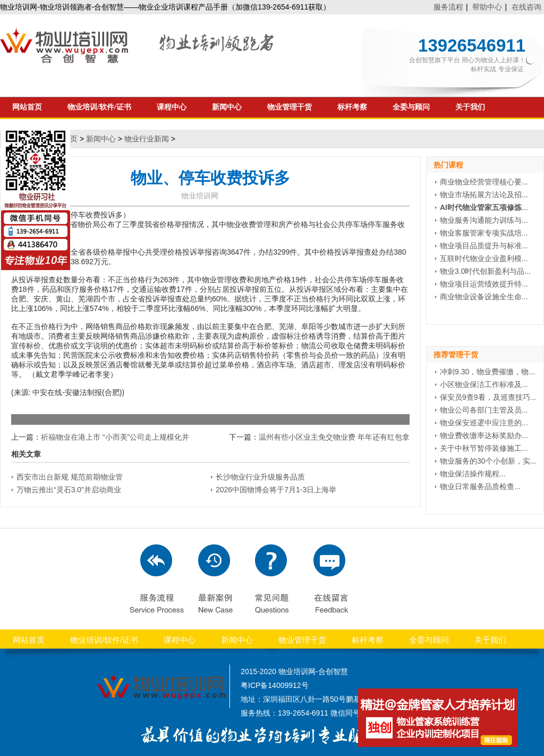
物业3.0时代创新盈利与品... (485, 271)
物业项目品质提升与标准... (484, 246)
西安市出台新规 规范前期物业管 (70, 477)
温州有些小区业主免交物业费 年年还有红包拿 (334, 437)
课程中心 (172, 107)
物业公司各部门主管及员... (484, 410)
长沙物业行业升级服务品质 (260, 477)
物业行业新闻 (147, 139)
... (484, 207)
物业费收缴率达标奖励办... (484, 435)
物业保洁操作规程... (473, 474)
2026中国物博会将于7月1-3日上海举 (276, 490)
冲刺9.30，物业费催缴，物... (487, 372)
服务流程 (448, 7)
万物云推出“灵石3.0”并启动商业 (69, 490)
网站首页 (29, 640)
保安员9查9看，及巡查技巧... (488, 397)
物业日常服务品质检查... (480, 486)
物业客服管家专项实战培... (484, 233)
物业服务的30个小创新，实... (488, 461)
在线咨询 (526, 7)
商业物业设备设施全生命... (484, 297)
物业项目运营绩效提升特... (484, 284)
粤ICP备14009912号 (275, 685)
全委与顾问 (411, 107)
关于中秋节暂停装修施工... (484, 448)
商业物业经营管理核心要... (484, 182)
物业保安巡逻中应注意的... (484, 423)
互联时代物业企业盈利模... (484, 258)
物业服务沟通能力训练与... (484, 220)
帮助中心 (487, 7)
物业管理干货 (290, 107)
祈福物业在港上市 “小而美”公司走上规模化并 (115, 437)
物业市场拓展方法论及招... (484, 195)
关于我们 (470, 107)
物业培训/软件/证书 (99, 107)
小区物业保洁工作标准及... (484, 384)
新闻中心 (227, 107)
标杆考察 (352, 107)
